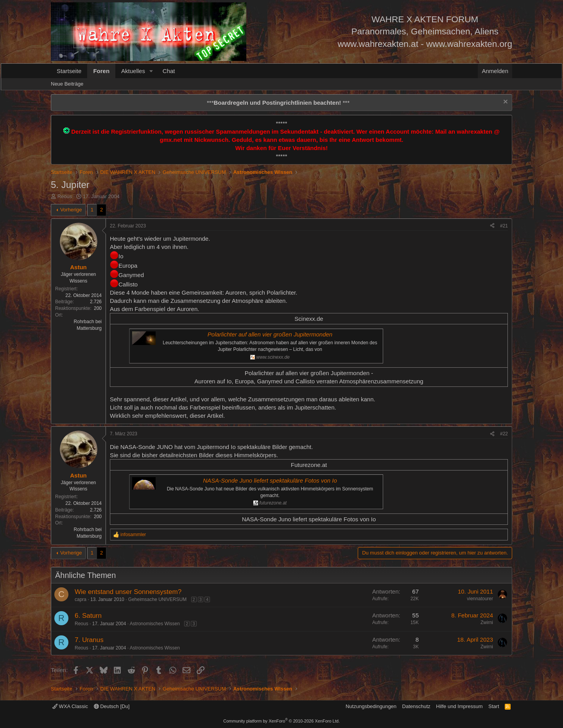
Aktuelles (133, 71)
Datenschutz (416, 706)
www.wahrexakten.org (469, 44)
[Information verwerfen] (505, 103)
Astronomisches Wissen (155, 624)
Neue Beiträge (67, 84)
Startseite (69, 71)
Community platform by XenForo (281, 721)
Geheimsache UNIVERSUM (157, 599)
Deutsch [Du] (112, 706)
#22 (504, 434)
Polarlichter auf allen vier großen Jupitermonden (270, 334)
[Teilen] (492, 226)
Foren (101, 71)
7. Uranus (89, 640)
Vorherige (71, 210)
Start (494, 706)
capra (81, 599)
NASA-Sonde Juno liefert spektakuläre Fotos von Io (270, 480)
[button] (151, 71)
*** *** (278, 103)
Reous (65, 196)
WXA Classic (70, 706)
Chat (169, 71)
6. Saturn (88, 616)
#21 (504, 226)
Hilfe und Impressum (459, 706)
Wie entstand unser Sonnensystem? (128, 592)
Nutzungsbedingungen (371, 706)
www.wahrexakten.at (378, 44)
